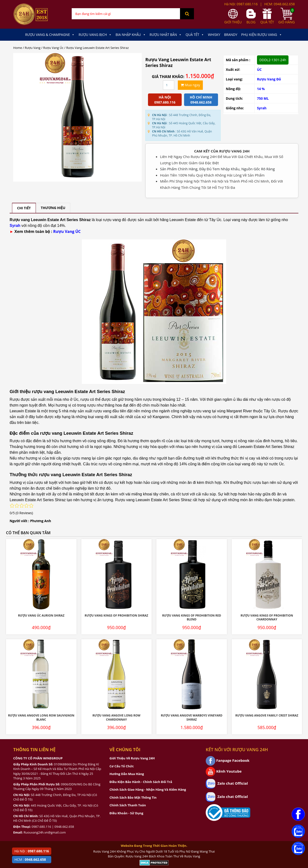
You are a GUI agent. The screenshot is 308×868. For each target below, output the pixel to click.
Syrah (262, 108)
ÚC (259, 69)
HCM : (30, 859)
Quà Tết (195, 35)
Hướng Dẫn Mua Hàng (127, 774)
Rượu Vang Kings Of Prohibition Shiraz (116, 615)
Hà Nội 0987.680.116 (165, 100)
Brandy (231, 35)
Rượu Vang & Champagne (50, 35)
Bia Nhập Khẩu (131, 35)
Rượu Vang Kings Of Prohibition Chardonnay (267, 618)
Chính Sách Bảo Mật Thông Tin (133, 797)
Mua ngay (190, 85)
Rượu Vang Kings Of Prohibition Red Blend (192, 618)
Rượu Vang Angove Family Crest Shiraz (267, 715)
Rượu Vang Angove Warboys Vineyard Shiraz (192, 717)
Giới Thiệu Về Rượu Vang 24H (132, 758)
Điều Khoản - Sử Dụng (126, 813)
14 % (261, 89)
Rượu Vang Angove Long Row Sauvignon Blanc (41, 717)
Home (18, 48)
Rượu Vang (33, 48)
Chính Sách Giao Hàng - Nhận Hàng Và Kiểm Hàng (148, 789)
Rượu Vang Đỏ (269, 79)
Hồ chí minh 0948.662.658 (201, 100)
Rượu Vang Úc (53, 48)
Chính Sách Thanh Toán (128, 805)
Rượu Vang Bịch (95, 35)
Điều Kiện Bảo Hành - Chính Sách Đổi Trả (141, 782)
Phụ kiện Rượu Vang (261, 35)
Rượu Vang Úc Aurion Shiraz (41, 615)
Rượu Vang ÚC (67, 231)
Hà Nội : (32, 851)
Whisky (214, 35)
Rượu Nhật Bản (166, 35)
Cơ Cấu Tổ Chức (122, 766)
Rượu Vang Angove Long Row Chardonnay (116, 717)
